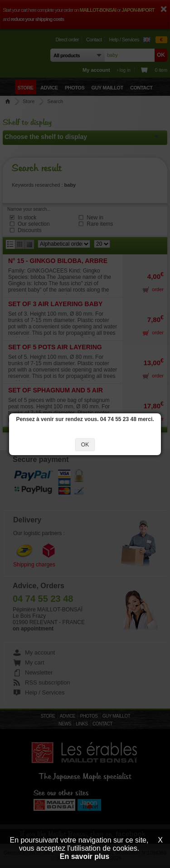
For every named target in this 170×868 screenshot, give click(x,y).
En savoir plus (85, 856)
